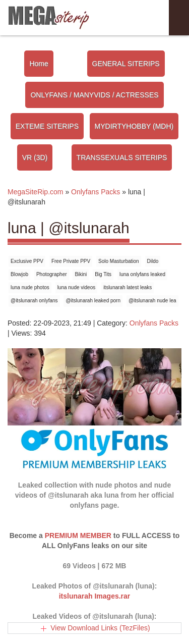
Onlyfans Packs (154, 323)
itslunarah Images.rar (95, 596)
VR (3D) (35, 157)
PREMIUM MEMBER (78, 535)
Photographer (52, 274)
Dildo (153, 261)
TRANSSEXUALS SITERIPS (122, 157)
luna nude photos (30, 287)
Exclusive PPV (27, 261)
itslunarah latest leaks (128, 287)
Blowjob (19, 274)
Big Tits (103, 274)
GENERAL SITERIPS (126, 64)
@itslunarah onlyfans (34, 301)
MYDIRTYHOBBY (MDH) (134, 126)
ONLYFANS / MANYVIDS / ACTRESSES (94, 95)
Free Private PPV (71, 261)
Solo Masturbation (119, 261)
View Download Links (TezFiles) (100, 628)
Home (39, 64)
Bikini (81, 274)
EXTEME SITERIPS (47, 126)
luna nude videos (77, 287)
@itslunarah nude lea (152, 301)
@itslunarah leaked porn (93, 301)
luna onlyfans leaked (142, 274)
